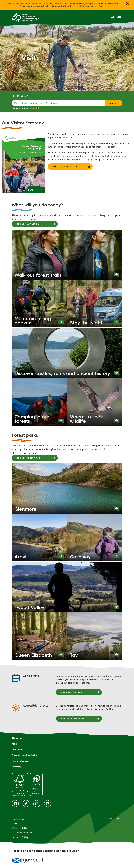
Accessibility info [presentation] (72, 719)
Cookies (15, 824)
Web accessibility (19, 828)
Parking (16, 767)
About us (17, 738)
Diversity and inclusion (25, 755)
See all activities (28, 224)
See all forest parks (30, 458)
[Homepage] (25, 17)
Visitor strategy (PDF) (67, 167)
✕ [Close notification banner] (127, 4)
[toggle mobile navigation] (119, 16)
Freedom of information (22, 833)
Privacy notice (18, 819)
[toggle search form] (113, 16)
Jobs (14, 744)
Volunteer (17, 750)
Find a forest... (27, 96)
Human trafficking (20, 837)
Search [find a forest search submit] (113, 103)
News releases (20, 761)
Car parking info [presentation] (72, 692)
